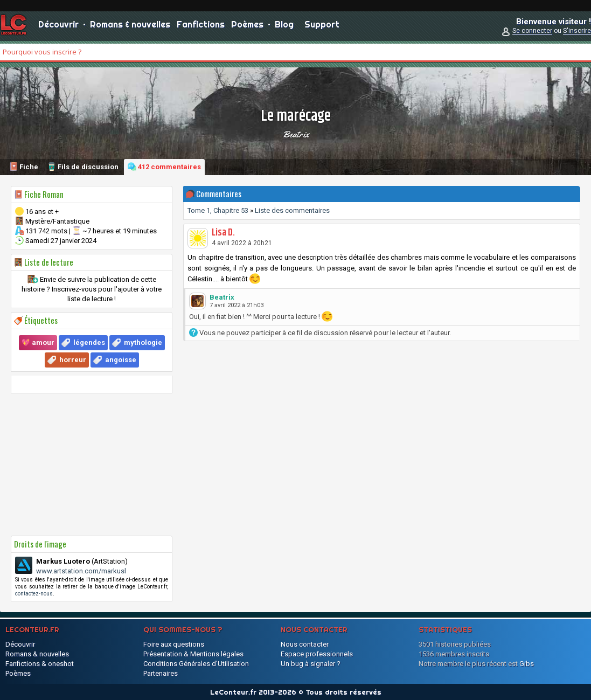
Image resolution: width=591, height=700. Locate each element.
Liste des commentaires (292, 210)
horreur (73, 360)
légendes (89, 342)
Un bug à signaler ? (311, 664)
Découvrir (58, 27)
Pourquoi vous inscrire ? (42, 52)
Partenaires (161, 673)
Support (322, 27)
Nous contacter (305, 644)
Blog (284, 27)
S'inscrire (577, 33)
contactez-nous (34, 594)
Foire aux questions (174, 644)
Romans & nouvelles (130, 27)
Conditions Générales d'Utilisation (196, 664)
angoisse (121, 360)
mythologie (143, 342)
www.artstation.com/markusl (81, 571)
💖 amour (38, 342)
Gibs (527, 664)
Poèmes (247, 27)
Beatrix (296, 134)
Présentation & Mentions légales (193, 654)
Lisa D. (223, 233)
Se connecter (532, 33)
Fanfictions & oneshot (40, 664)
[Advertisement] (92, 465)
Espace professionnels (317, 654)
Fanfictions (201, 27)
